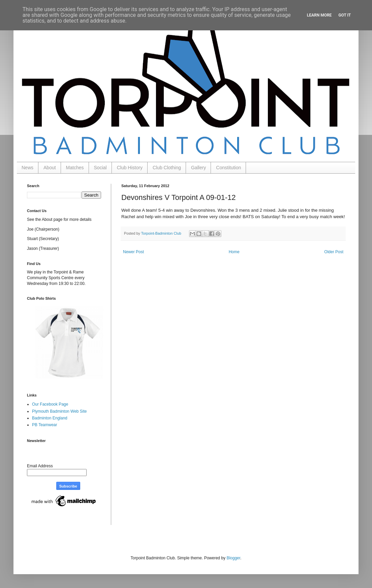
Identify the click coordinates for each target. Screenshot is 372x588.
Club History (130, 168)
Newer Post (133, 252)
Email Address (40, 466)
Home (234, 252)
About (50, 168)
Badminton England (50, 418)
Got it (345, 15)
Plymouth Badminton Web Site (59, 411)
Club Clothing (167, 168)
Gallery (198, 168)
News (27, 168)
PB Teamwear (44, 425)
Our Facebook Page (50, 404)
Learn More (319, 15)
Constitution (228, 168)
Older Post (334, 252)
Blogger (233, 558)
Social (100, 168)
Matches (75, 168)
